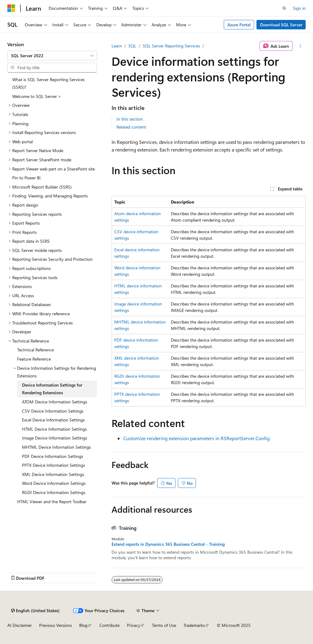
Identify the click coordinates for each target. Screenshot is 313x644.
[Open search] (284, 8)
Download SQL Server (281, 25)
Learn (117, 46)
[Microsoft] (11, 8)
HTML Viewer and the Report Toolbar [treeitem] (52, 502)
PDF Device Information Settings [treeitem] (53, 456)
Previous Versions (55, 625)
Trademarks (194, 625)
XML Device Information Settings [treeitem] (53, 474)
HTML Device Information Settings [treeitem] (54, 429)
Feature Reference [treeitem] (34, 359)
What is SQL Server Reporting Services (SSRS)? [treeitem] (48, 83)
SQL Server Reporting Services (171, 46)
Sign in (299, 8)
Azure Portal (239, 25)
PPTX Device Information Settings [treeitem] (53, 465)
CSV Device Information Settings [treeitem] (53, 411)
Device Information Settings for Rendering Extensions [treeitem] (52, 389)
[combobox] (52, 56)
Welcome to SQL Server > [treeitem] (37, 96)
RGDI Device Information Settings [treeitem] (54, 492)
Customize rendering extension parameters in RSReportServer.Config (196, 438)
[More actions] (300, 46)
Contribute (109, 625)
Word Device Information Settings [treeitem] (54, 483)
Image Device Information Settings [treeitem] (55, 438)
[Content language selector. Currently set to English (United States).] (35, 611)
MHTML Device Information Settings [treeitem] (56, 447)
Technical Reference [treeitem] (35, 350)
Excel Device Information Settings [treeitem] (53, 420)
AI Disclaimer (20, 625)
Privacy (134, 625)
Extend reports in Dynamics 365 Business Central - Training (168, 544)
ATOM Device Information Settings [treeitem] (55, 402)
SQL (132, 46)
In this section (130, 119)
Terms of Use (164, 625)
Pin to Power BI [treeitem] (26, 178)
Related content (131, 127)
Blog (83, 625)
